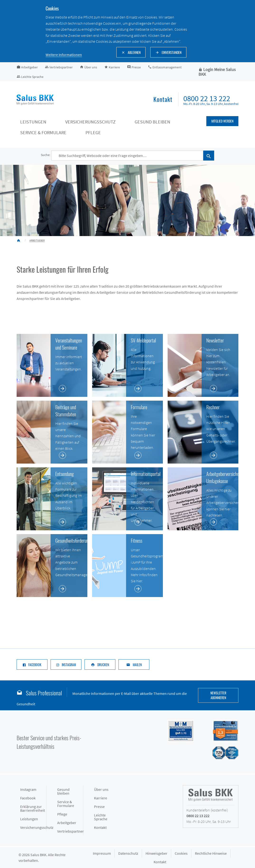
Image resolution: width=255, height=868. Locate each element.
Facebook (28, 798)
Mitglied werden (222, 121)
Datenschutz (128, 853)
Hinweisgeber (156, 853)
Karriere (101, 798)
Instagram (28, 789)
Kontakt (100, 827)
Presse (99, 806)
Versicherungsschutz (33, 827)
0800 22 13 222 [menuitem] (207, 98)
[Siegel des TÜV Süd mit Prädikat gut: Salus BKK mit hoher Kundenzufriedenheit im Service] (221, 753)
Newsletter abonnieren (218, 695)
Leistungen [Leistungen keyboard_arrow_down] (33, 122)
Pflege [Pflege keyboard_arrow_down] (93, 132)
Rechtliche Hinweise (211, 853)
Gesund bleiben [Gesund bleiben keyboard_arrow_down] (152, 122)
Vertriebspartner (70, 831)
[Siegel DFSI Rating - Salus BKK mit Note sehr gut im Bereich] (221, 730)
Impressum (102, 853)
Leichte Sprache (101, 817)
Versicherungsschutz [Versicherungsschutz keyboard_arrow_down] (90, 122)
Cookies (181, 853)
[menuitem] (163, 100)
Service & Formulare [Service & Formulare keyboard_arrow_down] (43, 132)
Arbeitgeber (67, 823)
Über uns (101, 789)
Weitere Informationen (64, 55)
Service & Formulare (66, 804)
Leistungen (29, 819)
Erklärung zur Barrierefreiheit (33, 808)
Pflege (62, 814)
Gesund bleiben (63, 791)
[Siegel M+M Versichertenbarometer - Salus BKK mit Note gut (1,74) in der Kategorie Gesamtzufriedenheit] (176, 730)
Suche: (45, 155)
